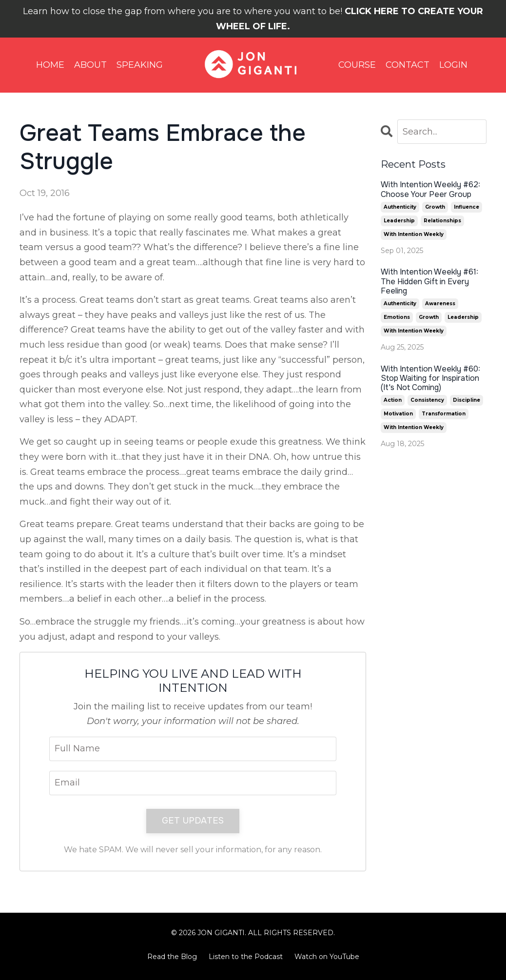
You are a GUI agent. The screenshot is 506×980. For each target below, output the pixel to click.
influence (467, 207)
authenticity (400, 207)
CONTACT (408, 65)
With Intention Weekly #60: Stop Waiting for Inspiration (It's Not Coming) (430, 378)
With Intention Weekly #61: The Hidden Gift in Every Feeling (429, 281)
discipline (467, 400)
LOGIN (453, 65)
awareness (440, 304)
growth (435, 207)
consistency (427, 400)
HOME (50, 65)
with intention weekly (414, 234)
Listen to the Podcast (246, 957)
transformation (444, 414)
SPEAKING (140, 65)
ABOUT (90, 65)
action (393, 400)
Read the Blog (172, 957)
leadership (399, 221)
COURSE (357, 65)
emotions (397, 317)
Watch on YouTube (327, 957)
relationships (442, 221)
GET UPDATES (193, 821)
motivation (398, 414)
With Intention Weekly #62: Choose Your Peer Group (430, 189)
